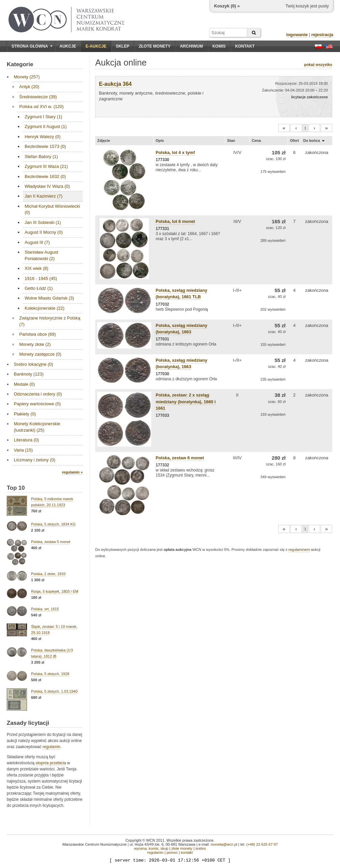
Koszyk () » (227, 6)
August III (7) (37, 242)
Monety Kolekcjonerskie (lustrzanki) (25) (37, 427)
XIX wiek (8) (36, 268)
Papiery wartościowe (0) (37, 404)
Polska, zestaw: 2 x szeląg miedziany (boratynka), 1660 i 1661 (186, 401)
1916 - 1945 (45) (41, 278)
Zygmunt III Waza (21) (46, 166)
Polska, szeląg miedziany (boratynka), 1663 (181, 363)
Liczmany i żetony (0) (35, 460)
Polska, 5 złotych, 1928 (50, 674)
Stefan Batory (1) (41, 157)
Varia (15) (23, 450)
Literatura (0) (26, 440)
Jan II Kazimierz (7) (44, 196)
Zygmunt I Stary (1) (43, 117)
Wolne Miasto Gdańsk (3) (49, 298)
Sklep (123, 46)
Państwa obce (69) (37, 334)
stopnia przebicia (51, 763)
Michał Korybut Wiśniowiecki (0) (52, 209)
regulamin (51, 747)
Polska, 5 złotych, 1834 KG (53, 524)
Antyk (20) (29, 87)
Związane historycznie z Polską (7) (50, 321)
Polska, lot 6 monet (175, 221)
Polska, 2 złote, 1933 (48, 574)
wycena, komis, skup (151, 848)
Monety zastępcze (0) (40, 354)
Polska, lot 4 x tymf (175, 152)
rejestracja (322, 35)
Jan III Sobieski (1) (43, 222)
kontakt (187, 852)
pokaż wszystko (318, 65)
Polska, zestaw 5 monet (51, 542)
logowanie (297, 35)
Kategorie (20, 64)
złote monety (182, 848)
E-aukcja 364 (115, 84)
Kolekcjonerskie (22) (45, 308)
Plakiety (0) (25, 414)
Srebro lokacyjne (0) (33, 364)
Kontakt (245, 46)
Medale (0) (24, 384)
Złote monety (155, 46)
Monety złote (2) (35, 344)
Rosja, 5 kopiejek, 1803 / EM (55, 591)
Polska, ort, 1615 (45, 609)
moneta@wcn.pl (224, 844)
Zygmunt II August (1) (46, 126)
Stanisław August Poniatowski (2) (41, 255)
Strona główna (32, 46)
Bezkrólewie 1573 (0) (45, 146)
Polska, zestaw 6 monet (180, 458)
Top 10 (16, 488)
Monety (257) (27, 77)
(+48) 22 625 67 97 (262, 844)
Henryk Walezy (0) (43, 137)
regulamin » (72, 472)
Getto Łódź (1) (39, 288)
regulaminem (299, 550)
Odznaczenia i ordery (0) (38, 394)
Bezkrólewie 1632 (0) (45, 176)
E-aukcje (96, 46)
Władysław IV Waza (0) (47, 186)
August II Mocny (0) (44, 232)
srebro (201, 848)
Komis (219, 46)
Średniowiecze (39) (38, 97)
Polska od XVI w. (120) (42, 107)
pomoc (172, 852)
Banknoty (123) (29, 374)
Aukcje (68, 46)
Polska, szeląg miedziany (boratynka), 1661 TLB (181, 293)
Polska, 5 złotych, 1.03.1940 (54, 691)
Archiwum (191, 46)
